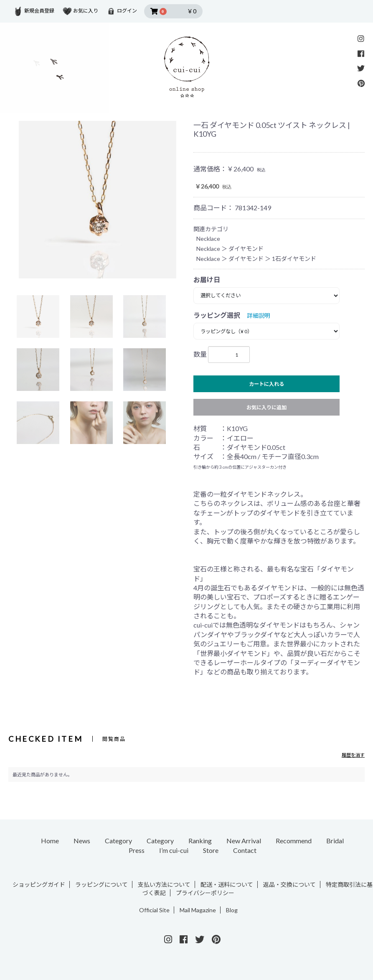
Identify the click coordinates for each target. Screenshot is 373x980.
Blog (232, 910)
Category (118, 841)
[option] (98, 200)
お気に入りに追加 (266, 407)
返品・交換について (289, 884)
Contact (245, 850)
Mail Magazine (198, 910)
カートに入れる (266, 384)
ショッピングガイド (39, 884)
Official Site (154, 910)
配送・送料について (227, 884)
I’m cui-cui (174, 850)
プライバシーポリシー (205, 893)
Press (137, 850)
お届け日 (207, 279)
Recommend (294, 841)
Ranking (200, 841)
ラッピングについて (101, 884)
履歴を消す (353, 755)
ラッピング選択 (217, 315)
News (82, 841)
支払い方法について (164, 884)
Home (50, 841)
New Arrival (244, 841)
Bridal (335, 841)
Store (211, 850)
